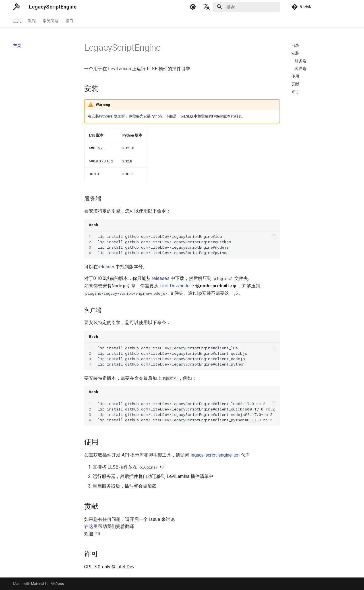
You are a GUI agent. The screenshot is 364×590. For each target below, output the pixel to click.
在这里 (91, 526)
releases (107, 267)
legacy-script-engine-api (215, 455)
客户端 (301, 69)
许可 (295, 92)
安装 (295, 53)
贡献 (295, 84)
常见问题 (51, 21)
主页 (17, 21)
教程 (32, 21)
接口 (69, 21)
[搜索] (247, 7)
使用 (295, 76)
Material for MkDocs (47, 584)
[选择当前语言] (206, 7)
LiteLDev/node (175, 286)
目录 (295, 46)
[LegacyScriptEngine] (16, 7)
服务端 (301, 61)
